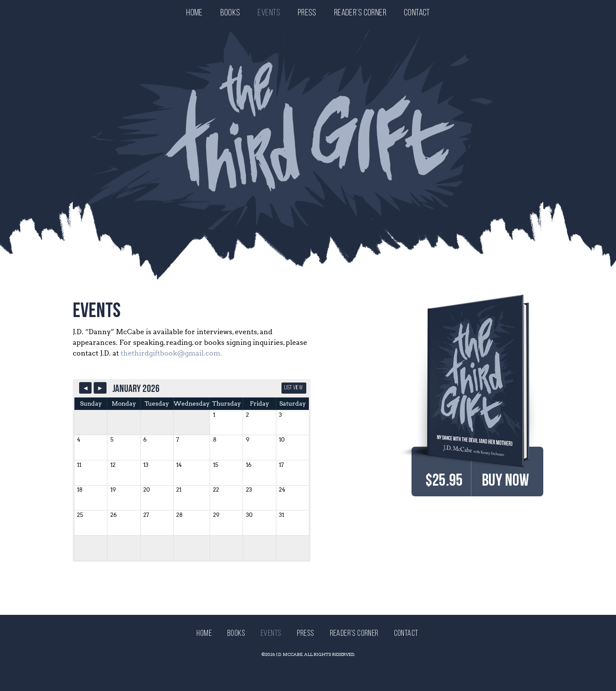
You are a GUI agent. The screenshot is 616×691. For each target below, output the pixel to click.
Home (194, 13)
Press (307, 13)
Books (230, 13)
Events (269, 13)
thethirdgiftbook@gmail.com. (171, 353)
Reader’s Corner (360, 13)
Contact (417, 13)
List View (294, 388)
